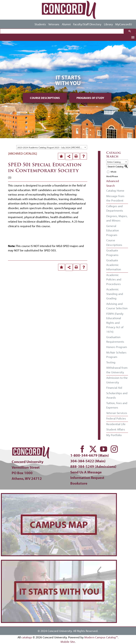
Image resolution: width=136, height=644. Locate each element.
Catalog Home (115, 190)
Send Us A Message (86, 472)
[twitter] (93, 449)
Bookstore (79, 483)
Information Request (87, 478)
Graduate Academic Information (114, 265)
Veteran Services (117, 413)
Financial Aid (114, 388)
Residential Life (116, 424)
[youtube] (104, 449)
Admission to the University (117, 380)
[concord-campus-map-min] (59, 495)
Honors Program (117, 347)
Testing (111, 362)
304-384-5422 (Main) (88, 461)
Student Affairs (116, 429)
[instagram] (114, 449)
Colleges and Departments (115, 208)
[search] (63, 31)
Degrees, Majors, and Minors (117, 218)
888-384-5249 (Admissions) (93, 466)
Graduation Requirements (115, 339)
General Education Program (113, 230)
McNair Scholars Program (116, 355)
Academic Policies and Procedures (114, 279)
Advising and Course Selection (117, 306)
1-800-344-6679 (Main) (90, 455)
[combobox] (52, 147)
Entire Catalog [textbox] (114, 162)
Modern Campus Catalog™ (101, 637)
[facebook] (82, 449)
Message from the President (115, 198)
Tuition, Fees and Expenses (117, 405)
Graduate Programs (112, 253)
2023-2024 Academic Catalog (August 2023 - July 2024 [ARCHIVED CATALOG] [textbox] (52, 147)
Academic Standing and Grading (115, 294)
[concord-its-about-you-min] (59, 562)
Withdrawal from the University (117, 370)
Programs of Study (90, 98)
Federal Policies (116, 418)
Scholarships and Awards (117, 395)
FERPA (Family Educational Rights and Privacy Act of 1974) (115, 323)
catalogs (27, 637)
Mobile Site (68, 642)
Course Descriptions (45, 98)
